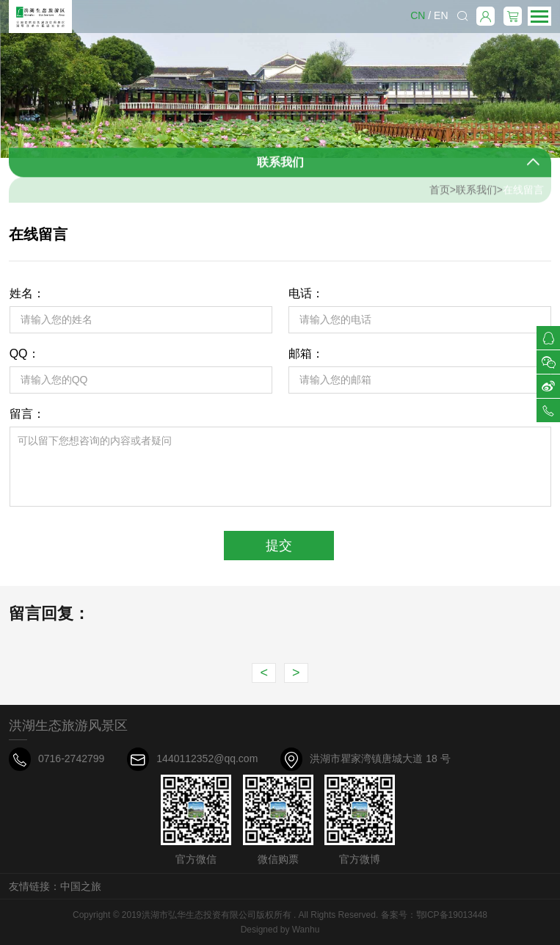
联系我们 (476, 193)
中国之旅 (81, 886)
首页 (440, 193)
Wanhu (306, 930)
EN (441, 15)
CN (418, 15)
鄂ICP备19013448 (452, 915)
